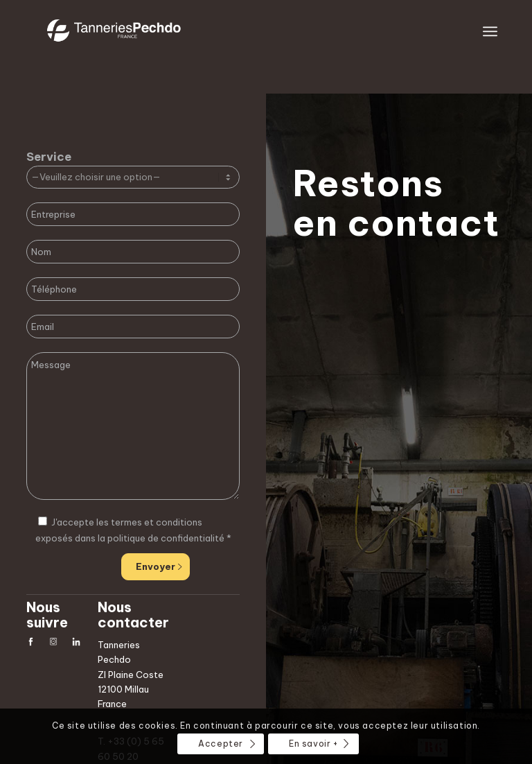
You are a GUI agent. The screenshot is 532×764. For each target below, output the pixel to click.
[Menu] (490, 31)
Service (49, 156)
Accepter (221, 744)
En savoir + (313, 744)
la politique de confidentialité (161, 538)
